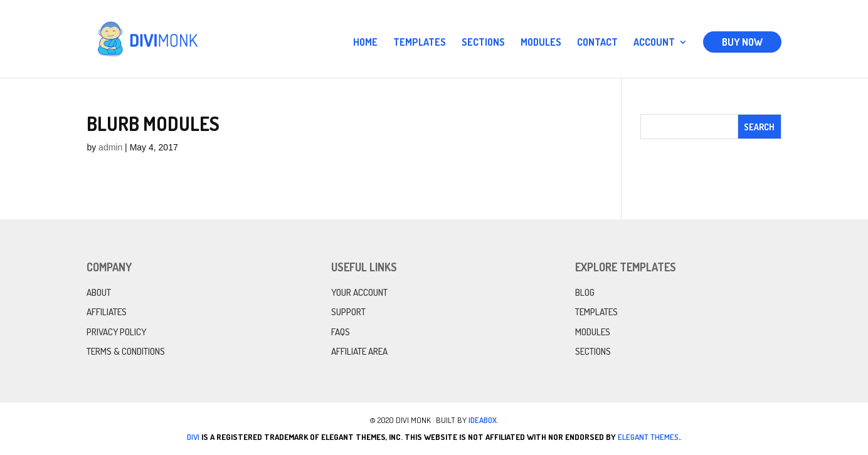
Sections (483, 43)
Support (348, 312)
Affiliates (107, 312)
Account (654, 43)
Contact (597, 43)
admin (110, 147)
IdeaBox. (484, 420)
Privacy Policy (116, 332)
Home (365, 43)
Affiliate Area (359, 351)
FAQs (341, 332)
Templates (420, 43)
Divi (193, 437)
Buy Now (742, 42)
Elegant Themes (648, 437)
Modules (541, 43)
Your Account (359, 292)
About (99, 292)
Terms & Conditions (126, 351)
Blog (585, 292)
